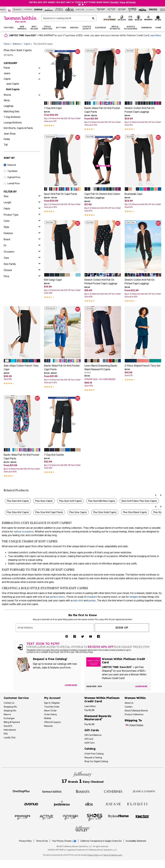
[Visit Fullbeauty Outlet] (83, 829)
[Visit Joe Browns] (62, 804)
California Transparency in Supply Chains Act (101, 841)
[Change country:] (127, 725)
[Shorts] (39, 95)
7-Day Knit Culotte (54, 455)
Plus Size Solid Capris (105, 512)
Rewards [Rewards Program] (48, 726)
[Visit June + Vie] (113, 804)
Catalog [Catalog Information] (90, 749)
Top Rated (12, 171)
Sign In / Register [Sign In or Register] (52, 703)
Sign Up (122, 628)
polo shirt (78, 600)
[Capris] (39, 79)
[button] (138, 18)
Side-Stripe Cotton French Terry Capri (21, 367)
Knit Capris (13, 89)
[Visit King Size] (143, 817)
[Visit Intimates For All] (70, 817)
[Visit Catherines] (113, 791)
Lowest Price (13, 183)
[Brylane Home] (143, 10)
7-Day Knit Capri (53, 108)
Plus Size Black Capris (135, 512)
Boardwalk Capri (134, 194)
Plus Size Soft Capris (70, 501)
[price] (22, 276)
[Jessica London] (59, 10)
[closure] (22, 270)
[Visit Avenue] (31, 804)
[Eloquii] (91, 10)
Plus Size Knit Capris (18, 501)
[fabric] (22, 208)
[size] (22, 196)
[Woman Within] (9, 10)
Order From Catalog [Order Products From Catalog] (94, 754)
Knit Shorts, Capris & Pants (18, 128)
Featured (12, 165)
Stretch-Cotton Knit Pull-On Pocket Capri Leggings (140, 110)
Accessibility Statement (136, 841)
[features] (22, 233)
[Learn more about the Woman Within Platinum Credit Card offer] (141, 686)
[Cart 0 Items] (158, 18)
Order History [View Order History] (50, 714)
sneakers (92, 597)
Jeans (7, 73)
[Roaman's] (17, 10)
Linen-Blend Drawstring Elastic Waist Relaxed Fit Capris (103, 369)
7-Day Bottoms (12, 117)
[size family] (22, 264)
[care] (22, 258)
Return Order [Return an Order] (50, 711)
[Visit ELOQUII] (137, 804)
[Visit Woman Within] (52, 791)
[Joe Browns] (49, 10)
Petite (7, 139)
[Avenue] (38, 10)
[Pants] (39, 68)
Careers (128, 707)
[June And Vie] (80, 10)
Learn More (155, 35)
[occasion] (22, 252)
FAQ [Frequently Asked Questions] (6, 734)
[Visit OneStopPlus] (21, 791)
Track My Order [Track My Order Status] (52, 707)
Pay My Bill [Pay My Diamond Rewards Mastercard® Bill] (89, 724)
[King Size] (153, 10)
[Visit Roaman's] (83, 791)
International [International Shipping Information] (10, 730)
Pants (7, 68)
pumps (92, 600)
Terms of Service (110, 855)
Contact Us (9, 703)
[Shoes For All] (132, 10)
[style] (22, 227)
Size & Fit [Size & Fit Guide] (8, 726)
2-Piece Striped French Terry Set (142, 366)
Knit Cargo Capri (53, 280)
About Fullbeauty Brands (136, 711)
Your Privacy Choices (64, 841)
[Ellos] (70, 10)
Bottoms (17, 44)
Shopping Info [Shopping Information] (10, 707)
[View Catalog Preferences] (71, 685)
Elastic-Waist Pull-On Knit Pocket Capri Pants (102, 110)
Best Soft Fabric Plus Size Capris (139, 501)
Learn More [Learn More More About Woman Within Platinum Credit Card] (90, 706)
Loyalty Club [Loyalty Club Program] (10, 737)
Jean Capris (13, 84)
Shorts (7, 95)
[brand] (22, 239)
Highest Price (14, 177)
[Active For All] (111, 10)
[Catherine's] (28, 10)
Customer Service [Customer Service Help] (16, 698)
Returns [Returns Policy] (7, 714)
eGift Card (89, 743)
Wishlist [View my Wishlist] (48, 718)
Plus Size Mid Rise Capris (102, 501)
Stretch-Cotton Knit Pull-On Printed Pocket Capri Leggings (101, 282)
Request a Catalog (93, 757)
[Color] (22, 221)
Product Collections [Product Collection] (134, 714)
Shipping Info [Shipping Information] (10, 711)
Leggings (9, 106)
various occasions (24, 531)
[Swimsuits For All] (101, 10)
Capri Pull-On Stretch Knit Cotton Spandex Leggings (102, 196)
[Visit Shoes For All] (95, 817)
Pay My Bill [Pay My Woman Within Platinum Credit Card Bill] (89, 710)
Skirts (7, 100)
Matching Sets (12, 111)
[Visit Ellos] (89, 804)
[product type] (22, 215)
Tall (6, 145)
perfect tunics (57, 597)
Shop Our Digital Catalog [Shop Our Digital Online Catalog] (96, 761)
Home (7, 44)
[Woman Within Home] (20, 19)
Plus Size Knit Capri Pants (49, 512)
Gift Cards (92, 730)
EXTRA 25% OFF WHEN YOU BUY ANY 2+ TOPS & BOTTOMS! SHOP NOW (69, 2)
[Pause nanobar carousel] (80, 5)
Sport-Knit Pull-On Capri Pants (61, 194)
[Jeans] (39, 73)
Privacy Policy (25, 841)
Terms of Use (42, 841)
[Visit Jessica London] (144, 791)
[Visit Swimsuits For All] (22, 817)
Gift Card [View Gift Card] (89, 739)
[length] (22, 202)
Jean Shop (10, 134)
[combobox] (69, 18)
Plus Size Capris (44, 501)
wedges (134, 597)
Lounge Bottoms (13, 122)
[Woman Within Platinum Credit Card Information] (102, 700)
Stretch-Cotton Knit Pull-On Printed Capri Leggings (140, 282)
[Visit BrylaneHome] (119, 817)
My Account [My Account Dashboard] (52, 698)
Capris (27, 44)
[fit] (22, 245)
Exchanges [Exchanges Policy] (9, 718)
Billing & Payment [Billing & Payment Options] (12, 722)
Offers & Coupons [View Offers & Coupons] (52, 722)
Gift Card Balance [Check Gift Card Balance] (93, 735)
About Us (129, 703)
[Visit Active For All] (47, 817)
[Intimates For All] (122, 10)
